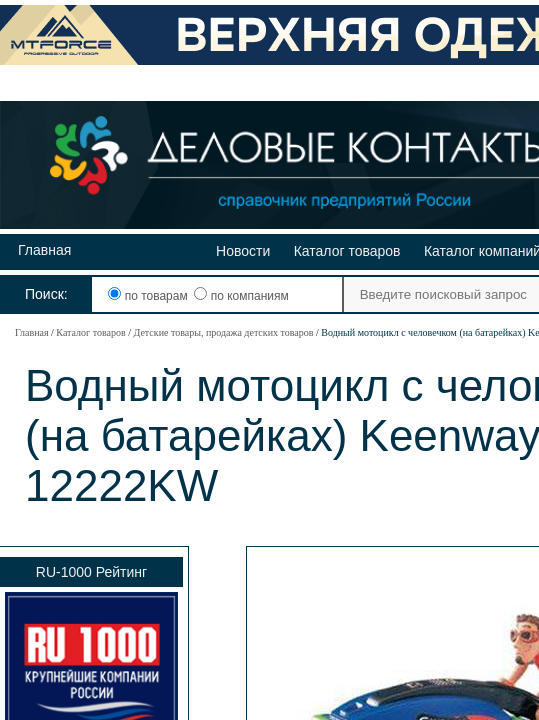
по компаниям (241, 296)
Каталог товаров (347, 251)
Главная (44, 250)
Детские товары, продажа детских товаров (223, 332)
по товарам (149, 296)
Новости (243, 251)
